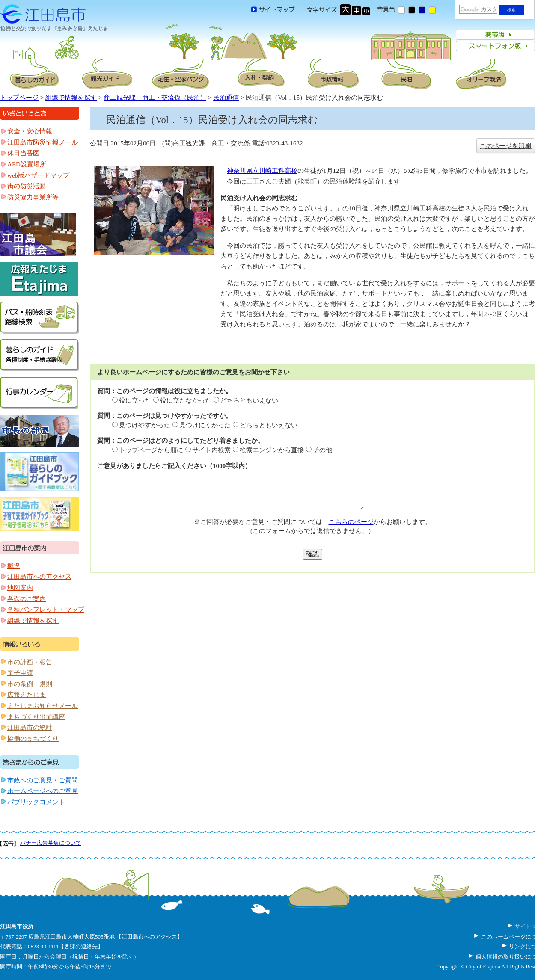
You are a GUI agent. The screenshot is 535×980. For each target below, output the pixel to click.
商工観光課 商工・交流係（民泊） (155, 98)
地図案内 (20, 588)
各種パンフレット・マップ (46, 610)
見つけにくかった (205, 425)
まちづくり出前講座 (36, 717)
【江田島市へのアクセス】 (149, 937)
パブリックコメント (36, 802)
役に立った (135, 400)
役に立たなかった (186, 400)
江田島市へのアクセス (39, 577)
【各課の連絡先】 (81, 946)
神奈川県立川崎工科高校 (262, 171)
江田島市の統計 (30, 728)
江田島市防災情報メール (43, 142)
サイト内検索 (211, 450)
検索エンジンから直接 (272, 450)
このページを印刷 (505, 146)
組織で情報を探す (71, 98)
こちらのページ (351, 522)
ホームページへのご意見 (43, 791)
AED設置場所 (27, 164)
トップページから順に (151, 450)
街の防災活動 (27, 186)
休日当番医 (23, 153)
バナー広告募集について (51, 843)
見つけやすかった (145, 425)
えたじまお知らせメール (43, 706)
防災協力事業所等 (33, 197)
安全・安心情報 (30, 131)
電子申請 (20, 673)
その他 (322, 450)
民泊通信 (226, 98)
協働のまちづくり (33, 739)
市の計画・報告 (30, 662)
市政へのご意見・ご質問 (43, 780)
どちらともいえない (249, 400)
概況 (14, 566)
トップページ (19, 98)
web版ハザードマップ (38, 175)
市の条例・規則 (30, 684)
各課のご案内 (27, 599)
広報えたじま (27, 695)
